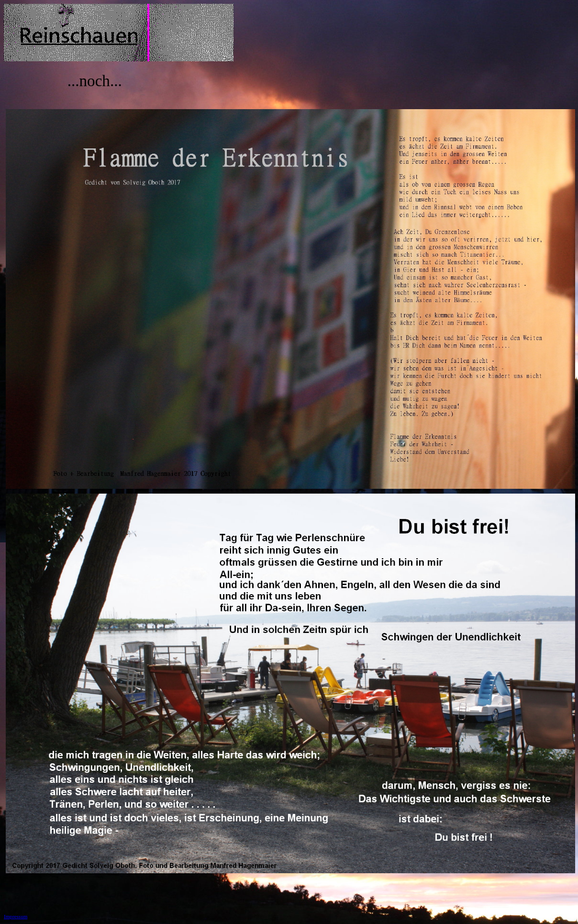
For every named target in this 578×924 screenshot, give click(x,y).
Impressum (16, 916)
